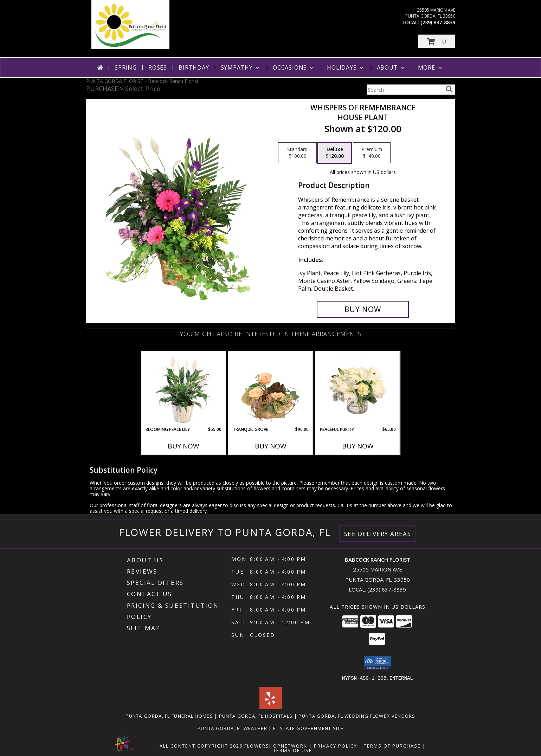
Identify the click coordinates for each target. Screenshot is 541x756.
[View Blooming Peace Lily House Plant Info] (183, 389)
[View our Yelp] (271, 707)
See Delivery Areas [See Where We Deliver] (378, 534)
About (392, 67)
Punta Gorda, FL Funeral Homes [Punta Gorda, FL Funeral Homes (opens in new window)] (169, 716)
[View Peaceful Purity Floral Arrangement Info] (358, 389)
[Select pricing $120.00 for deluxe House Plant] (335, 153)
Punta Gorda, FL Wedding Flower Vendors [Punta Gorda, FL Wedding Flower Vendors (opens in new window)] (357, 716)
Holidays (346, 67)
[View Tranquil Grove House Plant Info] (270, 389)
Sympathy (241, 67)
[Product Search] (405, 90)
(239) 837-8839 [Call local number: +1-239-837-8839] (438, 22)
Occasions (294, 67)
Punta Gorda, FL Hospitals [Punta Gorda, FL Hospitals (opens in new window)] (256, 716)
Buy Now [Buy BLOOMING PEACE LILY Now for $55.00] (183, 446)
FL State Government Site (308, 728)
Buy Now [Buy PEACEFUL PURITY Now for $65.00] (358, 446)
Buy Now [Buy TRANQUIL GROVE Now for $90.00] (271, 446)
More (431, 67)
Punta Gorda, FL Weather (232, 728)
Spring (126, 67)
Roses (158, 67)
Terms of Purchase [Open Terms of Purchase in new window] (392, 745)
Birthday (194, 67)
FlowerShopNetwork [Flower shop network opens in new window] (276, 745)
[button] (437, 41)
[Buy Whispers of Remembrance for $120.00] (363, 309)
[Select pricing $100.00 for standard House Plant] (297, 153)
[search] (449, 89)
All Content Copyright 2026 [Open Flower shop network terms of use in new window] (201, 745)
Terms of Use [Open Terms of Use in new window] (293, 750)
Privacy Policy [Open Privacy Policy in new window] (336, 745)
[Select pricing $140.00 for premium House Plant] (372, 153)
